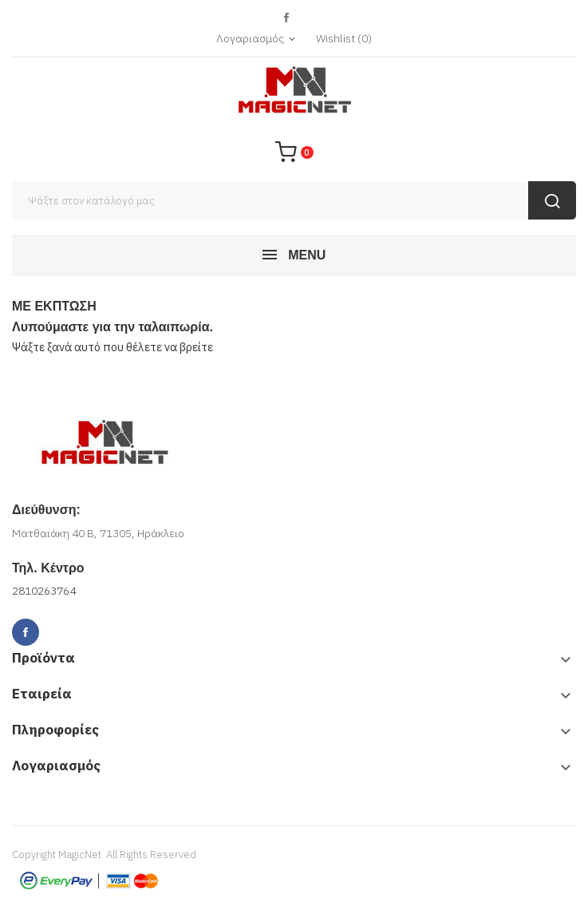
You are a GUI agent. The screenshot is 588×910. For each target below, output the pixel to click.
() (344, 38)
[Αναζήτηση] (294, 200)
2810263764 (44, 591)
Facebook (286, 18)
